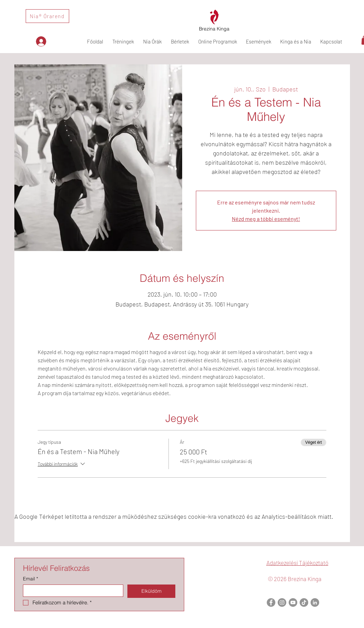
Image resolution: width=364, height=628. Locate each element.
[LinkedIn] (315, 602)
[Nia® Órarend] (47, 16)
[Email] (71, 591)
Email (30, 579)
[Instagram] (282, 602)
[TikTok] (304, 602)
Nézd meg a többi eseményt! (266, 219)
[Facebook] (271, 602)
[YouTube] (293, 602)
